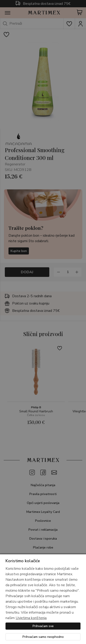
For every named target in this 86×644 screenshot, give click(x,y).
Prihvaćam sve (43, 626)
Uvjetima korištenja (31, 618)
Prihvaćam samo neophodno (43, 637)
